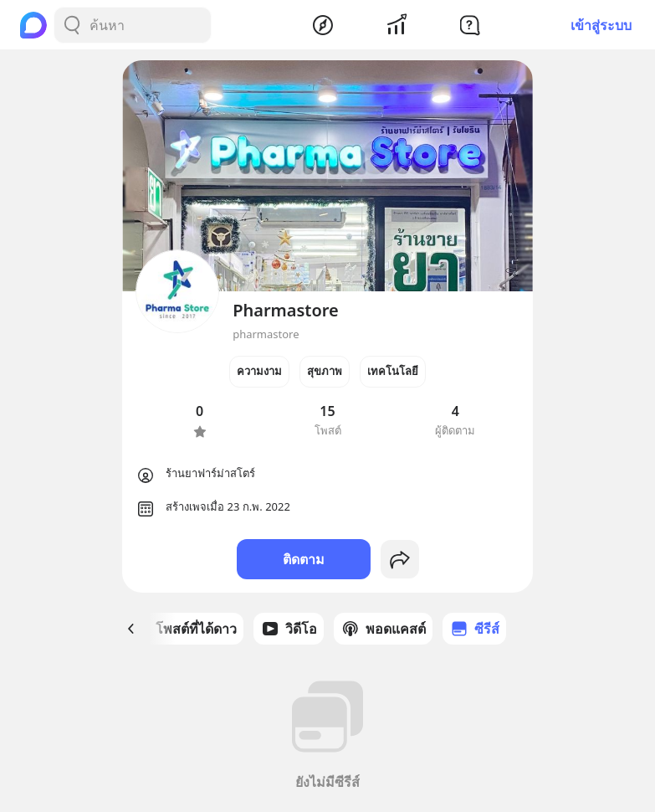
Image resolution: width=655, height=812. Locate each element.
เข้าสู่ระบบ (601, 25)
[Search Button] (72, 25)
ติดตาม (304, 559)
